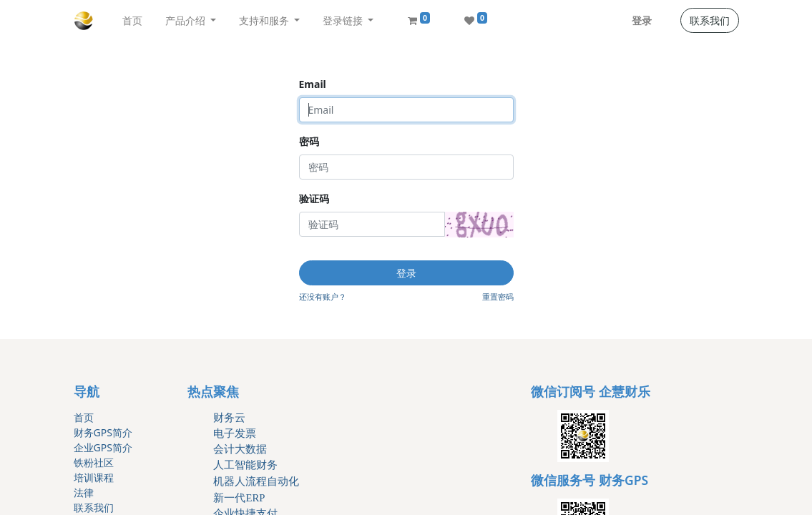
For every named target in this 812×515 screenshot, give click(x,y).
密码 (309, 141)
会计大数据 (240, 449)
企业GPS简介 (103, 447)
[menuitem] (132, 20)
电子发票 (235, 433)
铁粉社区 (94, 462)
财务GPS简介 (103, 432)
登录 (642, 20)
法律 (84, 492)
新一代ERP (239, 498)
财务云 (229, 418)
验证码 (314, 198)
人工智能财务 (245, 465)
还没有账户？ (323, 296)
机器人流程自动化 (256, 481)
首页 (84, 417)
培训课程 (94, 477)
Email (313, 84)
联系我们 (710, 20)
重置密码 (498, 296)
